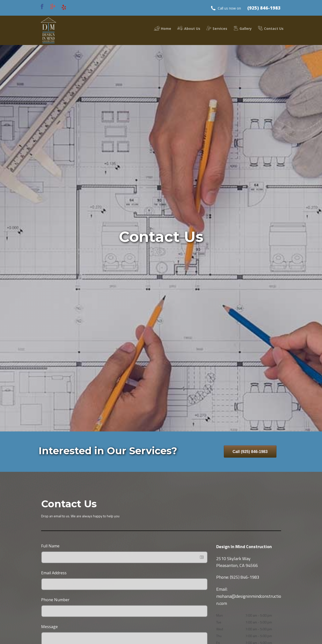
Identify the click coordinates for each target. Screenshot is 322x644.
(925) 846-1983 (264, 8)
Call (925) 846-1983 (250, 452)
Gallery (243, 28)
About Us (189, 28)
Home (162, 28)
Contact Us (271, 28)
